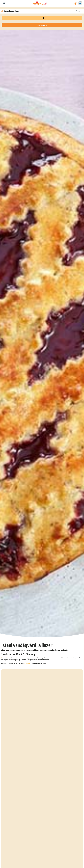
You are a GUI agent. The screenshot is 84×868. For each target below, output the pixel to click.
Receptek (79, 11)
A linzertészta (5, 658)
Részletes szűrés (42, 25)
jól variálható (28, 663)
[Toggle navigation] (4, 3)
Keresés (42, 18)
